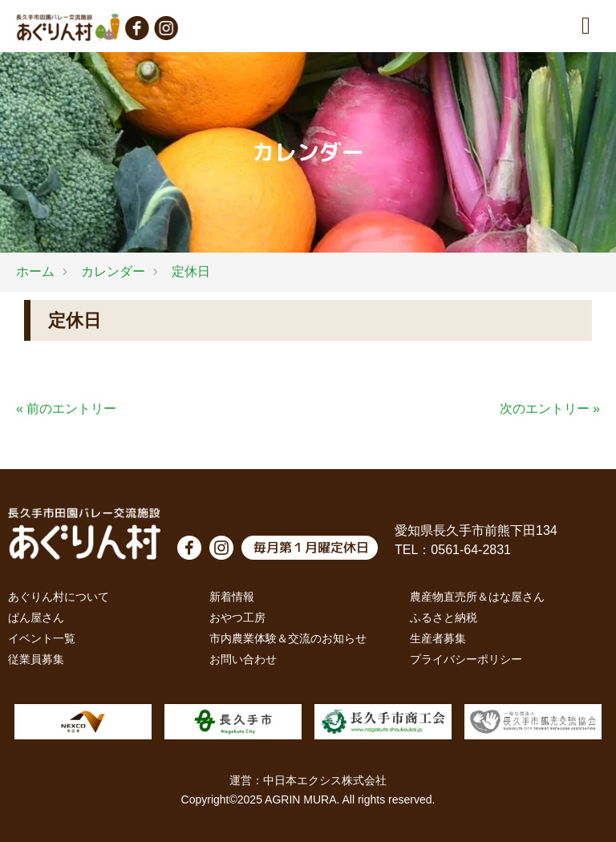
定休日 (191, 271)
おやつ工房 (237, 617)
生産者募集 (438, 638)
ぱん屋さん (36, 617)
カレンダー (113, 271)
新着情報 (232, 597)
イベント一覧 (42, 638)
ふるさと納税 (444, 617)
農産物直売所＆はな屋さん (477, 597)
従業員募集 (36, 659)
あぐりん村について (59, 597)
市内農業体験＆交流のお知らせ (288, 638)
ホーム (35, 271)
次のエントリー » (550, 409)
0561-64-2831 (471, 550)
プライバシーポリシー (466, 659)
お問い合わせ (243, 659)
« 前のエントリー (66, 409)
